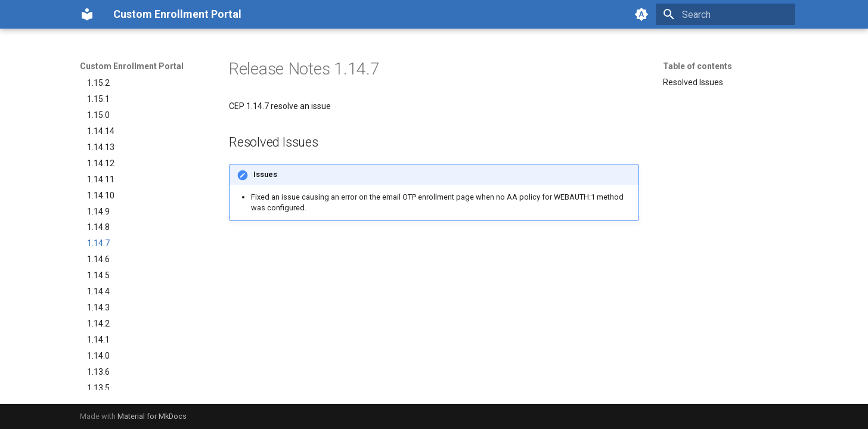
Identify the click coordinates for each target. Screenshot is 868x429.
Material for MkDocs (152, 416)
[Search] (726, 14)
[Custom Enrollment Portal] (87, 14)
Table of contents (697, 66)
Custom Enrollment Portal (132, 66)
